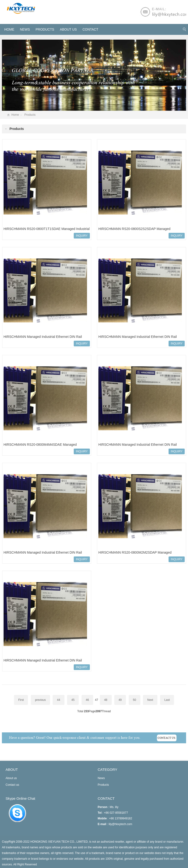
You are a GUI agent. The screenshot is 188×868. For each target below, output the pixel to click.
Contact (90, 29)
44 (58, 700)
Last (167, 700)
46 (87, 700)
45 (73, 700)
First (21, 700)
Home (15, 115)
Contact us (12, 785)
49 (120, 700)
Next (150, 700)
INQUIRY (82, 236)
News (25, 29)
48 (106, 700)
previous (40, 700)
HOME (9, 29)
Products (45, 29)
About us (68, 29)
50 (135, 700)
